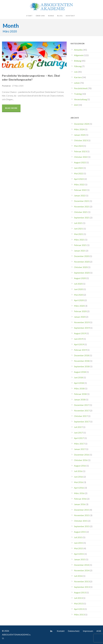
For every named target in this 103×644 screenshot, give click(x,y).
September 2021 (82, 218)
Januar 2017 (80, 449)
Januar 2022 (80, 195)
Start (30, 16)
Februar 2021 (80, 245)
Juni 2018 (78, 377)
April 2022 (79, 179)
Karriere (78, 77)
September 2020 (82, 273)
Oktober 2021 (81, 212)
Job (76, 72)
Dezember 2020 (82, 256)
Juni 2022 (78, 168)
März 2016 (79, 493)
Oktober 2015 (81, 521)
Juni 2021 (78, 229)
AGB (99, 631)
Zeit (76, 105)
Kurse (51, 16)
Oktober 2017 (81, 416)
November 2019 (82, 322)
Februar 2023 (80, 151)
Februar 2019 (80, 350)
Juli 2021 (78, 223)
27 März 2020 (18, 86)
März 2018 (79, 388)
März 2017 (79, 444)
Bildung (78, 61)
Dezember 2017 (82, 405)
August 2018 (80, 372)
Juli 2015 (78, 537)
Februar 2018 (80, 394)
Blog (60, 16)
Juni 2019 (78, 339)
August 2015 (80, 532)
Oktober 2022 (81, 157)
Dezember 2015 (82, 510)
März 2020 (79, 306)
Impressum (88, 631)
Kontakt (70, 16)
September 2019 (82, 328)
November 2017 (82, 410)
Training (78, 94)
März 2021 (79, 240)
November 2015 (82, 515)
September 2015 (82, 526)
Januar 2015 (80, 559)
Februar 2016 (80, 499)
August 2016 (80, 466)
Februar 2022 (80, 190)
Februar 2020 (80, 311)
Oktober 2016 (81, 460)
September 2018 (82, 366)
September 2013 (82, 587)
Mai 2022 (79, 173)
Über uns (40, 16)
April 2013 (79, 609)
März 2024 (79, 129)
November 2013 (82, 581)
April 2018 (79, 383)
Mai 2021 (79, 234)
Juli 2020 (78, 284)
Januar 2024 (80, 135)
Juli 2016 (78, 471)
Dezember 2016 (82, 455)
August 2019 (80, 333)
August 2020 (80, 278)
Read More (11, 108)
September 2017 (82, 422)
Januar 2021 (80, 251)
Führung (78, 66)
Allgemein (79, 55)
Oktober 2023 (81, 140)
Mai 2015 (79, 548)
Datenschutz (74, 631)
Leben (77, 83)
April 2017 (79, 438)
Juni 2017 (78, 433)
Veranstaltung (80, 99)
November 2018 (82, 361)
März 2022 (79, 184)
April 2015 (79, 554)
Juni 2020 (78, 289)
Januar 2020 (80, 317)
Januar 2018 (80, 399)
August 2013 (80, 592)
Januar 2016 (80, 504)
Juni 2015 (78, 543)
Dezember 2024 (82, 124)
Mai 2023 (79, 146)
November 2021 (82, 206)
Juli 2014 (78, 576)
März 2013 (79, 614)
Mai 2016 (79, 482)
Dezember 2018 (82, 355)
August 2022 (80, 162)
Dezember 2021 (82, 201)
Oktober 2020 (81, 267)
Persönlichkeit (81, 88)
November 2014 (82, 570)
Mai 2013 (79, 603)
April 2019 (79, 344)
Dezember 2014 (82, 565)
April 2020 (79, 300)
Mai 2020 (79, 295)
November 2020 (82, 262)
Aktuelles (78, 50)
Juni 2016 (78, 477)
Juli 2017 (78, 427)
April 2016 (79, 488)
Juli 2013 (78, 598)
